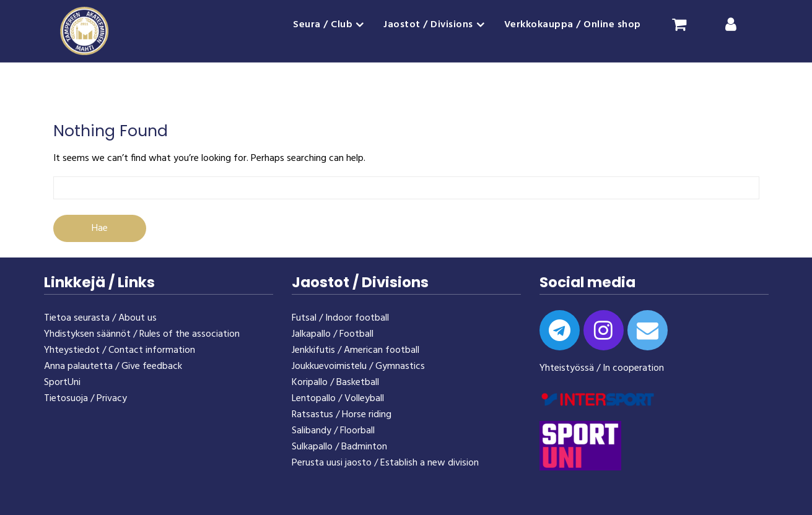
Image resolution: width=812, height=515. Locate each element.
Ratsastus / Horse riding (342, 415)
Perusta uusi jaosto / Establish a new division (385, 463)
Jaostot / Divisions (428, 25)
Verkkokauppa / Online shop (573, 25)
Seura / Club (323, 25)
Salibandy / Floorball (333, 431)
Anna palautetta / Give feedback (113, 366)
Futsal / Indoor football (340, 318)
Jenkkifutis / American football (356, 350)
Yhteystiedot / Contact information (120, 350)
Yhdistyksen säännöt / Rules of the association (142, 334)
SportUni (62, 383)
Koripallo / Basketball (335, 383)
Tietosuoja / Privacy (85, 399)
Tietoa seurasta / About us (100, 318)
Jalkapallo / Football (333, 334)
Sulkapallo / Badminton (339, 447)
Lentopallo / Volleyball (338, 399)
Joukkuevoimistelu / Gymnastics (358, 366)
